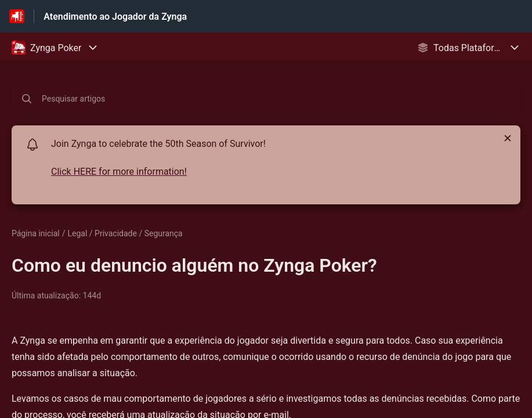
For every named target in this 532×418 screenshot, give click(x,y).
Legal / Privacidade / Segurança (125, 233)
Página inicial (36, 233)
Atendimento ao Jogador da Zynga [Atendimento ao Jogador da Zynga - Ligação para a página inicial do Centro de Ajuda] (115, 17)
